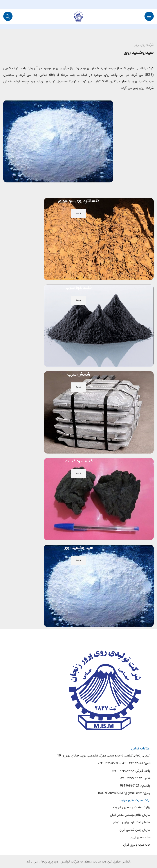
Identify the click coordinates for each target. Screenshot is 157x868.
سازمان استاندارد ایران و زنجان (132, 822)
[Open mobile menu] (149, 16)
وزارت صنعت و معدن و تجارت (132, 807)
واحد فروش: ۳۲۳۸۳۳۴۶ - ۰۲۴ (131, 771)
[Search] (8, 16)
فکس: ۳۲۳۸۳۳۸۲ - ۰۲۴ (135, 778)
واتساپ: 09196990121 (135, 786)
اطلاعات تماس (141, 749)
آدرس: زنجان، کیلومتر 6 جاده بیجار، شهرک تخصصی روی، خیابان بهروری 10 (104, 756)
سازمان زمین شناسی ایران (135, 830)
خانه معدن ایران (140, 837)
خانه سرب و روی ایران (137, 845)
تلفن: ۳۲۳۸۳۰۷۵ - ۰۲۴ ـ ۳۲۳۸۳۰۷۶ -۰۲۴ (124, 763)
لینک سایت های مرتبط (135, 800)
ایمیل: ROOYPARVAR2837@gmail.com (124, 793)
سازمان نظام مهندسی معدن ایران (130, 815)
